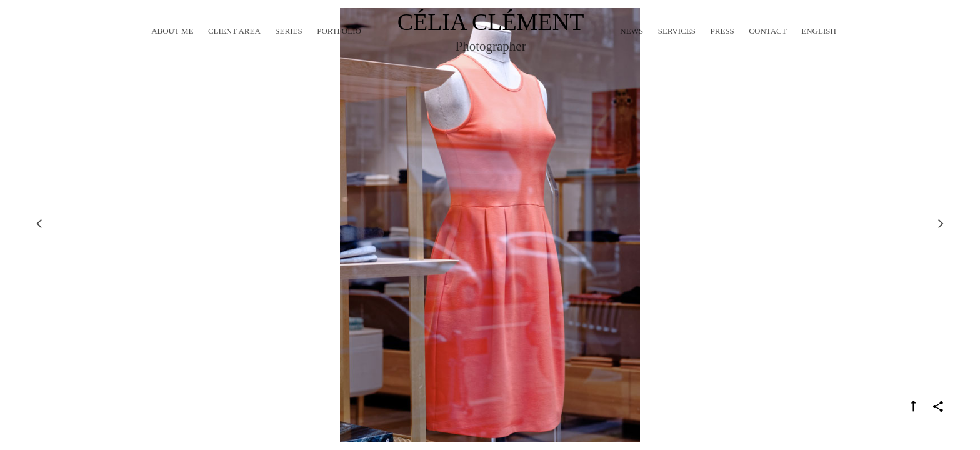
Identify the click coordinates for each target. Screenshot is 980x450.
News (632, 47)
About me (172, 47)
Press (722, 47)
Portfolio (339, 47)
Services (677, 47)
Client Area (234, 47)
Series (288, 47)
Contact (767, 47)
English (819, 47)
